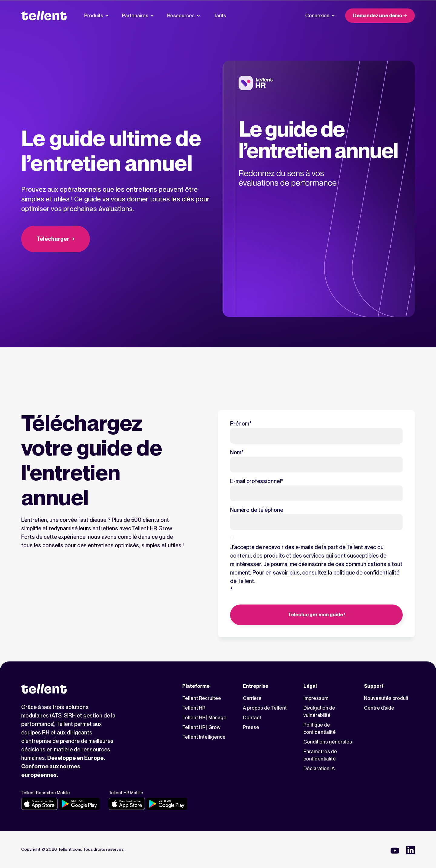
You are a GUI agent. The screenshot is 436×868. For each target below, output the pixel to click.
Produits (96, 16)
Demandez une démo (378, 16)
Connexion (320, 16)
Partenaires (138, 16)
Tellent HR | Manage (204, 718)
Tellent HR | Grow (201, 727)
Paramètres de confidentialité (320, 755)
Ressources (184, 16)
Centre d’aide (379, 708)
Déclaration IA (319, 769)
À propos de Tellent (265, 708)
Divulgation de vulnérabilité (319, 712)
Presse (251, 727)
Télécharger (53, 239)
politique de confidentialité (366, 573)
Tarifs (220, 16)
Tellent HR (194, 708)
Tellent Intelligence (204, 737)
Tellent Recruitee (202, 698)
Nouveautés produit (386, 698)
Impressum (316, 698)
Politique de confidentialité (320, 729)
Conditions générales (328, 742)
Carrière (252, 698)
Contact (252, 718)
